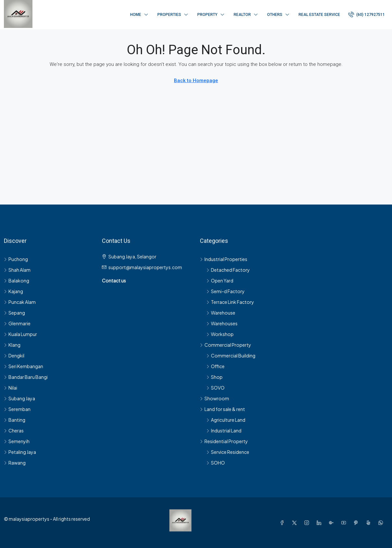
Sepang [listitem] (14, 313)
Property (207, 15)
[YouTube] (345, 523)
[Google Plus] (333, 523)
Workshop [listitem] (220, 334)
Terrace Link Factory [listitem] (230, 302)
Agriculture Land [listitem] (226, 420)
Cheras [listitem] (14, 430)
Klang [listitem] (12, 345)
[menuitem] (367, 15)
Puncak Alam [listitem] (20, 302)
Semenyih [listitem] (17, 441)
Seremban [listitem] (17, 409)
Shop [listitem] (214, 377)
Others (275, 15)
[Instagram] (308, 523)
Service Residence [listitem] (228, 452)
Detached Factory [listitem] (228, 270)
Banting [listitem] (15, 420)
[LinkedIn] (320, 523)
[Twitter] (296, 523)
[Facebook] (283, 523)
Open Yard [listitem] (220, 280)
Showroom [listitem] (214, 398)
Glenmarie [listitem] (17, 323)
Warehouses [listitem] (222, 323)
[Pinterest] (357, 523)
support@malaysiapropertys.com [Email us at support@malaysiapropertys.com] (145, 267)
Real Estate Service (319, 15)
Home (136, 15)
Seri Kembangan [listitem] (24, 366)
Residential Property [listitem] (224, 441)
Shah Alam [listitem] (17, 270)
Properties (169, 15)
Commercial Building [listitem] (231, 355)
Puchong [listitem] (16, 259)
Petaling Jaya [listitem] (20, 452)
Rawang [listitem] (15, 463)
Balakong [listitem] (17, 280)
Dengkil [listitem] (14, 355)
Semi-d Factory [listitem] (226, 291)
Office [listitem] (215, 366)
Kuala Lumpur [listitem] (20, 334)
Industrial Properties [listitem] (224, 259)
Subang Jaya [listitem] (19, 398)
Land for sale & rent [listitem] (222, 409)
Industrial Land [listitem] (224, 430)
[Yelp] (370, 523)
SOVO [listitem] (215, 388)
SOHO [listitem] (216, 463)
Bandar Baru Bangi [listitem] (26, 377)
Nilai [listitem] (11, 388)
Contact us (114, 280)
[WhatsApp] (382, 523)
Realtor (242, 15)
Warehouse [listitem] (221, 313)
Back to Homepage (196, 81)
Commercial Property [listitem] (226, 345)
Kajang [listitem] (13, 291)
